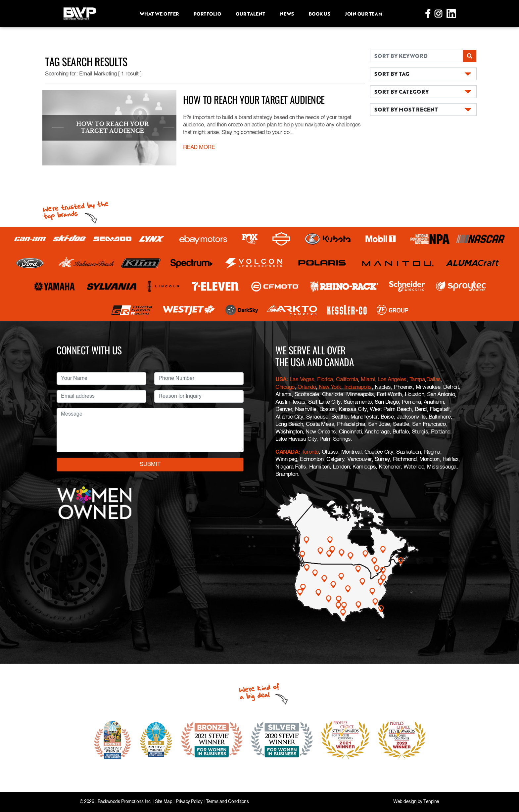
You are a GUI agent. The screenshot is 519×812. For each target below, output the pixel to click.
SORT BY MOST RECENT (406, 109)
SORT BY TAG (392, 74)
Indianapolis (358, 387)
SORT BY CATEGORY (401, 91)
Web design (405, 802)
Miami (368, 380)
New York (330, 387)
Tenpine (431, 802)
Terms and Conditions (227, 802)
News (287, 14)
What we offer (159, 14)
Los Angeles (392, 380)
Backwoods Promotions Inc (124, 802)
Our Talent (250, 14)
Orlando (306, 387)
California (347, 380)
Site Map (164, 802)
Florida (325, 380)
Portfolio (207, 14)
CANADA (287, 452)
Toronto (310, 452)
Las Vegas (302, 380)
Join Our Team (363, 14)
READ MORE (199, 147)
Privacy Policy (189, 802)
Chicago (285, 387)
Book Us (320, 14)
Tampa (417, 380)
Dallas (434, 380)
